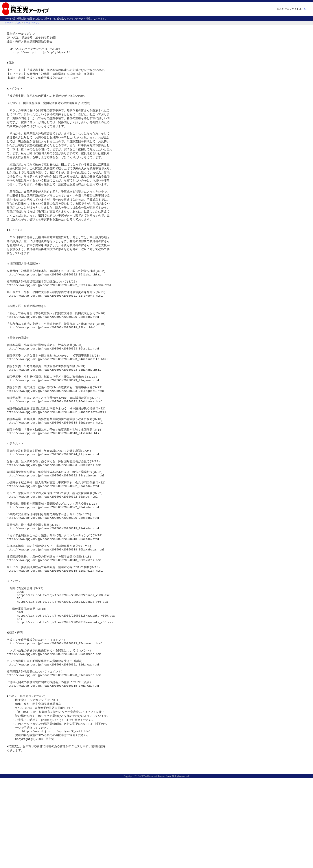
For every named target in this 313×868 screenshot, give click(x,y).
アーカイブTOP (13, 23)
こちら (305, 9)
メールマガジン (32, 23)
